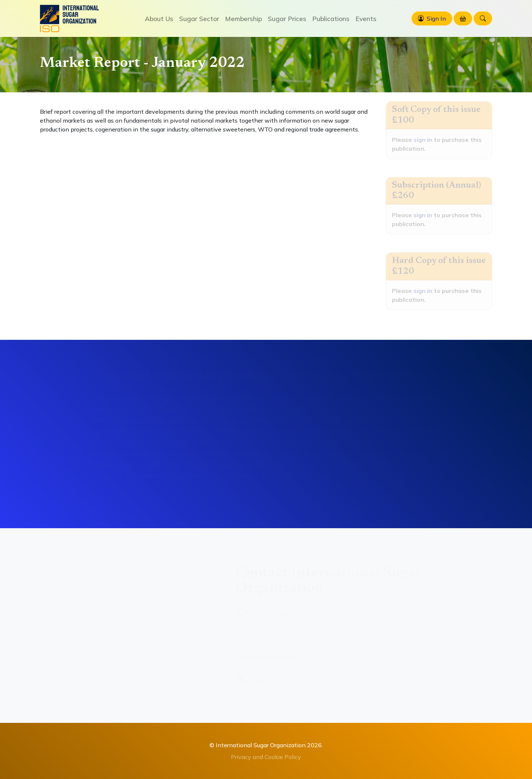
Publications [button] (331, 18)
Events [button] (366, 18)
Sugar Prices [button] (287, 18)
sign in (423, 140)
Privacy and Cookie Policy (266, 757)
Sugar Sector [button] (199, 18)
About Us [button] (159, 18)
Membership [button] (243, 18)
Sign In (436, 18)
